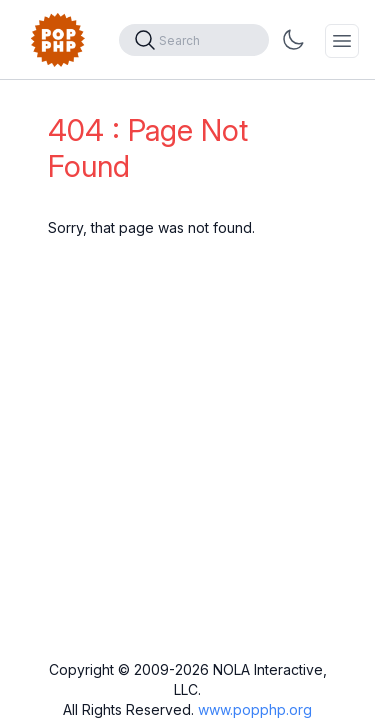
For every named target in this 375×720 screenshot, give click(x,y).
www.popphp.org (255, 709)
